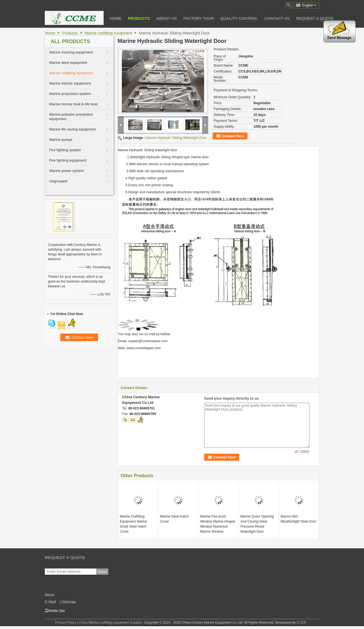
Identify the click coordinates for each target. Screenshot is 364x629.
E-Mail (50, 602)
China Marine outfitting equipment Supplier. (112, 623)
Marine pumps (61, 140)
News (50, 595)
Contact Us (277, 18)
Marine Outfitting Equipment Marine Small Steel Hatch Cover (133, 524)
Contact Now (233, 136)
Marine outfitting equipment (109, 33)
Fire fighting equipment (68, 160)
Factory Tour (199, 18)
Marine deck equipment (68, 63)
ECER (301, 623)
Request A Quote (315, 18)
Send (102, 572)
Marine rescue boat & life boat (73, 104)
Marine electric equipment (70, 83)
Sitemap (68, 602)
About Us (167, 18)
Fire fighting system (65, 150)
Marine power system (67, 171)
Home (116, 18)
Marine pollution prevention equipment (71, 117)
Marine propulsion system (70, 94)
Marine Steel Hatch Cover (174, 519)
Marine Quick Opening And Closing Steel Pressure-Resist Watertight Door (257, 524)
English (309, 5)
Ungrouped (58, 181)
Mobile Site (55, 611)
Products (139, 18)
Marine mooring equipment (71, 52)
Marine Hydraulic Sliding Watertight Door (176, 138)
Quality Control (239, 18)
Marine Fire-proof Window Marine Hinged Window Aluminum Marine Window (218, 524)
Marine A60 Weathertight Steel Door (298, 519)
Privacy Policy (66, 623)
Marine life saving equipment (72, 129)
